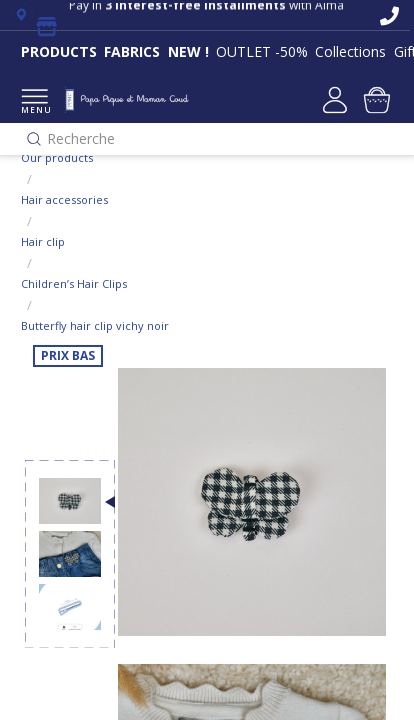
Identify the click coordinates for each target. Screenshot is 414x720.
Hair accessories (64, 199)
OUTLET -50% (262, 51)
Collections (350, 51)
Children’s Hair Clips (74, 283)
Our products (57, 157)
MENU (34, 102)
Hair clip (43, 241)
